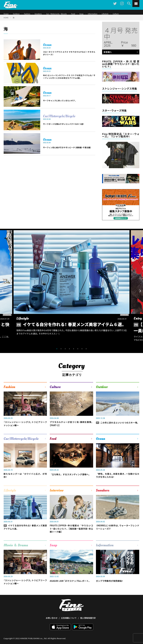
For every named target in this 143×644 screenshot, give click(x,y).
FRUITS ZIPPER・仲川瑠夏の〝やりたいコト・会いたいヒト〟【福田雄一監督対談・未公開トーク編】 (71, 535)
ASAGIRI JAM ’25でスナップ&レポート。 (71, 590)
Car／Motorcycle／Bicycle (62, 14)
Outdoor (18, 14)
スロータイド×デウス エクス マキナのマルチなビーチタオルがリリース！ (69, 57)
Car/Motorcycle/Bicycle (59, 119)
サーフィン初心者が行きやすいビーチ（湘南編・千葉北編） (69, 152)
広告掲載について (69, 627)
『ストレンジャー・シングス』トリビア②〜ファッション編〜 (25, 428)
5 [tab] (74, 352)
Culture (128, 14)
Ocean (7, 14)
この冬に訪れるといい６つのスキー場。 (118, 428)
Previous (3, 294)
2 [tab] (61, 352)
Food (81, 14)
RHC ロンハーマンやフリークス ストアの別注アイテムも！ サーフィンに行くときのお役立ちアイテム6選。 (69, 81)
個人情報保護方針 (88, 627)
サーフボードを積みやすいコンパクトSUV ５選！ (69, 128)
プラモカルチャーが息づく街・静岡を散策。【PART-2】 (71, 428)
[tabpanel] (71, 291)
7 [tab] (82, 352)
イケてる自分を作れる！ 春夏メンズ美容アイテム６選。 (25, 534)
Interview (57, 496)
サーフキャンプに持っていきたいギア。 (66, 105)
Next (140, 294)
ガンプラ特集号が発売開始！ (112, 588)
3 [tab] (65, 352)
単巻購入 (120, 56)
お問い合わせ (52, 627)
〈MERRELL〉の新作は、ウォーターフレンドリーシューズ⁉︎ (118, 534)
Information (102, 14)
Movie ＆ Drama (16, 553)
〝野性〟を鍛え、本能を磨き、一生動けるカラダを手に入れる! (118, 481)
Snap (90, 14)
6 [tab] (78, 352)
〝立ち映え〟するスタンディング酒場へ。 (71, 481)
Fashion (30, 14)
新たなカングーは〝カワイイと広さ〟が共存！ (25, 481)
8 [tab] (86, 352)
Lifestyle (116, 14)
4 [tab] (69, 352)
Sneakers (42, 14)
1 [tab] (57, 352)
